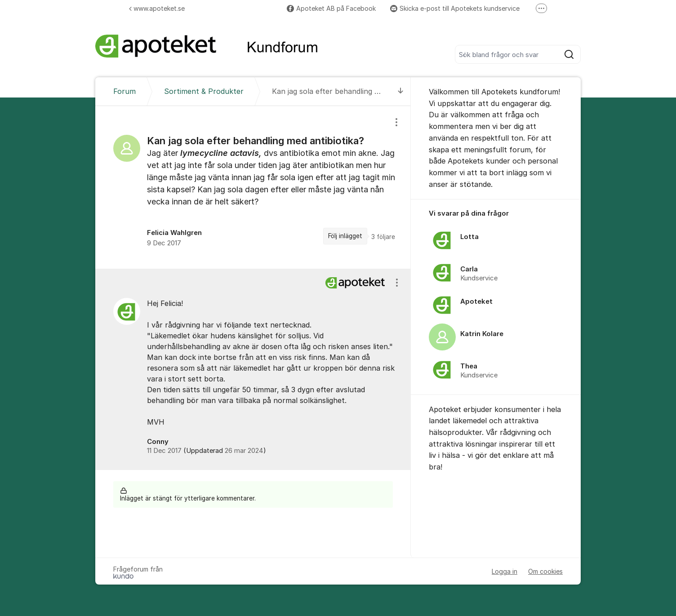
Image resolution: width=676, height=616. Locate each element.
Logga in (505, 571)
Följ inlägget (345, 236)
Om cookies (545, 571)
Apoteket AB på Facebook (331, 8)
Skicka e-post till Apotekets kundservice (455, 8)
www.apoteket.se (157, 8)
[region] (253, 187)
